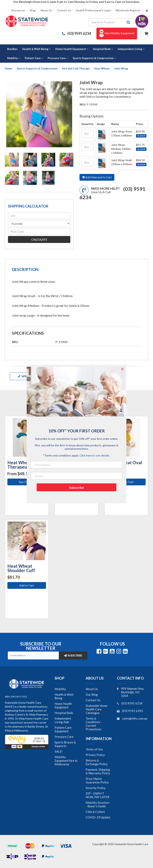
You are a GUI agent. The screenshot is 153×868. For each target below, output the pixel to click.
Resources (18, 10)
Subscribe (73, 655)
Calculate (39, 239)
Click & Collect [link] (95, 812)
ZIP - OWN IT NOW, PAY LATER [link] (98, 795)
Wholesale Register (128, 10)
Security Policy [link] (96, 788)
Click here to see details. (95, 455)
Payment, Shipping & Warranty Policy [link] (98, 771)
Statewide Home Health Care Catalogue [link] (97, 709)
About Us (46, 10)
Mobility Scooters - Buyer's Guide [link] (98, 804)
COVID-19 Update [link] (98, 817)
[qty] (39, 216)
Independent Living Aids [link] (63, 720)
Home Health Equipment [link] (63, 705)
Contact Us (64, 10)
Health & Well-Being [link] (64, 696)
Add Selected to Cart (97, 177)
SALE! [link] (59, 751)
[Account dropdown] (147, 10)
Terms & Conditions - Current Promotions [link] (94, 724)
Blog (33, 10)
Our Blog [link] (92, 694)
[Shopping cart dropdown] (146, 33)
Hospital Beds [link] (64, 713)
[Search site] (128, 22)
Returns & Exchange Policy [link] (97, 762)
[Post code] (39, 232)
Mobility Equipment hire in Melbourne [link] (66, 761)
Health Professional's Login (93, 10)
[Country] (39, 224)
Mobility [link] (60, 689)
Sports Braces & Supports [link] (65, 744)
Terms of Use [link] (94, 749)
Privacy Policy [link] (95, 755)
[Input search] (107, 22)
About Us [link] (92, 689)
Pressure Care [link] (64, 737)
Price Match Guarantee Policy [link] (97, 780)
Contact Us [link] (93, 700)
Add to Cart (126, 482)
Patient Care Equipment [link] (63, 729)
